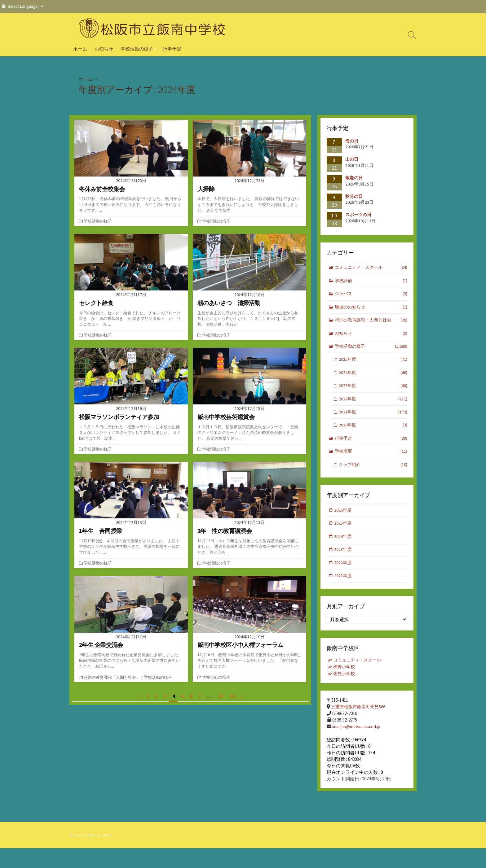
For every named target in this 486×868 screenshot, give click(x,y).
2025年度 (373, 362)
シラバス (371, 295)
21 (221, 696)
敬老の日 (354, 178)
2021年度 (373, 416)
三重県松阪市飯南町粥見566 (360, 713)
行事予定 (172, 49)
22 (232, 696)
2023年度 (373, 389)
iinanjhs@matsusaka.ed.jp (357, 733)
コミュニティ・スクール (371, 268)
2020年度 (373, 430)
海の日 (352, 141)
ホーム (80, 49)
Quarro (104, 835)
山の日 (352, 159)
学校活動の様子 (137, 49)
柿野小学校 (345, 674)
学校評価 (371, 281)
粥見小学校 (345, 680)
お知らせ (104, 49)
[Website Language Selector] (26, 6)
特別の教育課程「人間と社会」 (113, 677)
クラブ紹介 (373, 470)
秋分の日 (354, 196)
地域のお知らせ (371, 308)
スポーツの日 (358, 215)
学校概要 (371, 457)
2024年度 (373, 376)
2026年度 (343, 516)
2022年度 (373, 403)
